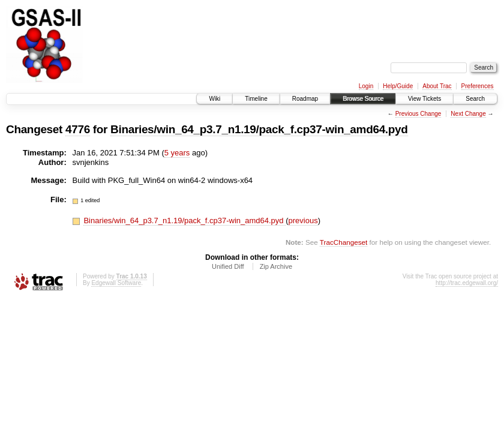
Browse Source (363, 99)
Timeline (256, 99)
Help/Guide (398, 86)
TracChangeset (343, 242)
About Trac (437, 86)
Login (366, 86)
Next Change (468, 114)
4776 (78, 129)
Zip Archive (276, 266)
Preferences (478, 86)
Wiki (214, 99)
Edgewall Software (116, 283)
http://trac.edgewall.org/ (467, 283)
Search (475, 99)
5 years (177, 153)
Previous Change (418, 114)
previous (303, 220)
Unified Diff (228, 266)
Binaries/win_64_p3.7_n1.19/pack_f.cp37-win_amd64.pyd (259, 129)
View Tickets (424, 99)
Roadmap (305, 99)
